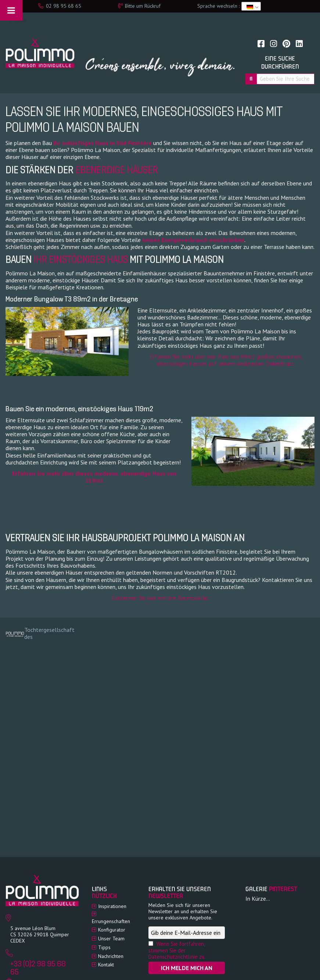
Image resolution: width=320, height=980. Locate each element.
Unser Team (111, 939)
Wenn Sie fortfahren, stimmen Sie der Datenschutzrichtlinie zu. (177, 950)
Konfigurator (112, 930)
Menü (17, 20)
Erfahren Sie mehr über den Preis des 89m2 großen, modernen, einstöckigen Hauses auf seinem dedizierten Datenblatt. (226, 360)
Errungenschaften (111, 921)
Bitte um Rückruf (139, 6)
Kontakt (106, 965)
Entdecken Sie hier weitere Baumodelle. (160, 598)
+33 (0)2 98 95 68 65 (38, 968)
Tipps (104, 947)
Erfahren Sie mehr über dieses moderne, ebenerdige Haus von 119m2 (94, 477)
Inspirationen (112, 906)
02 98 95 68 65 (60, 6)
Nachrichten (111, 956)
